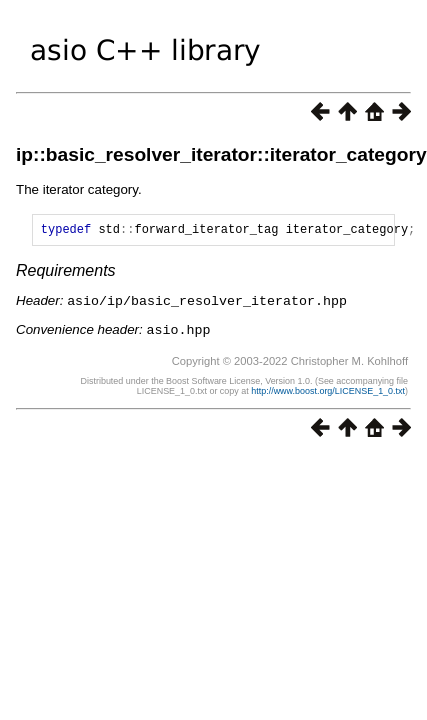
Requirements (66, 273)
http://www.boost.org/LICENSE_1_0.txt (328, 392)
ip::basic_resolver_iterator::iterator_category (221, 154)
